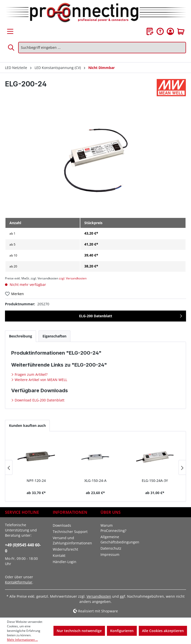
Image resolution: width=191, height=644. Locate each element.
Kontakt (59, 555)
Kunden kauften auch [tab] (27, 425)
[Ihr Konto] (170, 31)
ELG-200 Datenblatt (96, 316)
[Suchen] (11, 48)
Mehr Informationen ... (22, 640)
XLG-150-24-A (95, 481)
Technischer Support (70, 532)
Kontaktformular (19, 582)
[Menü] (10, 31)
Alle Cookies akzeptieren (163, 631)
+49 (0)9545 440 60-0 (23, 548)
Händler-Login (65, 562)
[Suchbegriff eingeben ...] (102, 48)
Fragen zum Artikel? (31, 374)
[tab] (21, 336)
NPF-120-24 (36, 481)
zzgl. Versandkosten (73, 278)
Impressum (110, 554)
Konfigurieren (122, 631)
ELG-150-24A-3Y (155, 481)
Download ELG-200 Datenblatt (39, 400)
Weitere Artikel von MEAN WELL (40, 380)
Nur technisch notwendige (79, 631)
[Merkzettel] (150, 31)
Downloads (62, 525)
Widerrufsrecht (65, 549)
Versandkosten (99, 596)
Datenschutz (111, 548)
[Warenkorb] (181, 31)
